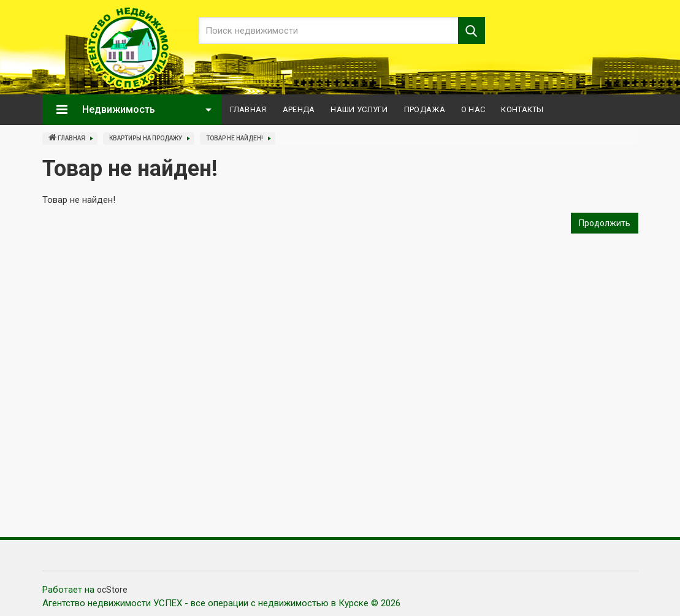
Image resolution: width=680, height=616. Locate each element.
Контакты (522, 109)
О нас (473, 109)
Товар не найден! (235, 138)
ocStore (112, 590)
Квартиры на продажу (146, 138)
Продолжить (605, 223)
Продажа (425, 109)
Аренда (299, 109)
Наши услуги (359, 109)
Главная (248, 109)
